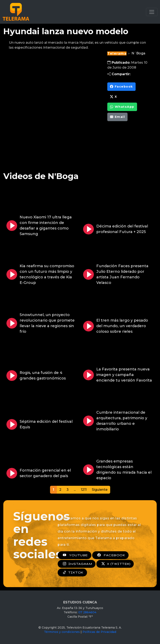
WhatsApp (122, 107)
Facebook (121, 87)
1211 (84, 490)
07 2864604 (87, 612)
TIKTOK (72, 573)
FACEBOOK (110, 555)
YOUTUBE (75, 555)
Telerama (117, 53)
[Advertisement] (130, 149)
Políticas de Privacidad (99, 632)
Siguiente (100, 490)
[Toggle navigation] (152, 12)
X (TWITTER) (115, 564)
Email (117, 117)
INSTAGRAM (77, 564)
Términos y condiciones (62, 632)
